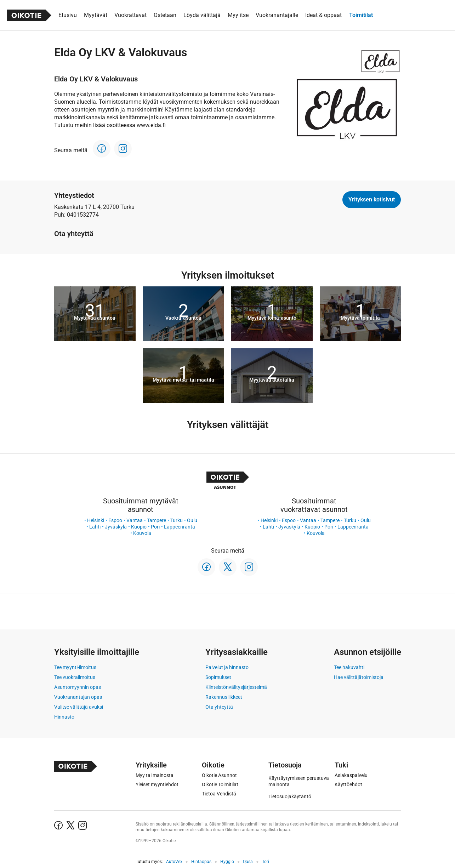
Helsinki (96, 520)
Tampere (157, 520)
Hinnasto (64, 717)
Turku (177, 520)
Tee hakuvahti (349, 667)
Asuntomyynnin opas (78, 687)
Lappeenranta (180, 527)
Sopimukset (218, 677)
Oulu (192, 520)
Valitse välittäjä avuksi (79, 707)
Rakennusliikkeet (224, 697)
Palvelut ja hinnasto (227, 667)
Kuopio (139, 527)
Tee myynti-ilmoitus (75, 667)
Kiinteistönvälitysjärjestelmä (236, 687)
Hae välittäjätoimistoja (359, 677)
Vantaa (135, 520)
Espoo (115, 520)
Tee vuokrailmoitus (75, 677)
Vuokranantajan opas (78, 697)
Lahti (95, 527)
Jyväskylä (116, 527)
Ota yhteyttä (219, 707)
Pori (155, 527)
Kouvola (142, 533)
